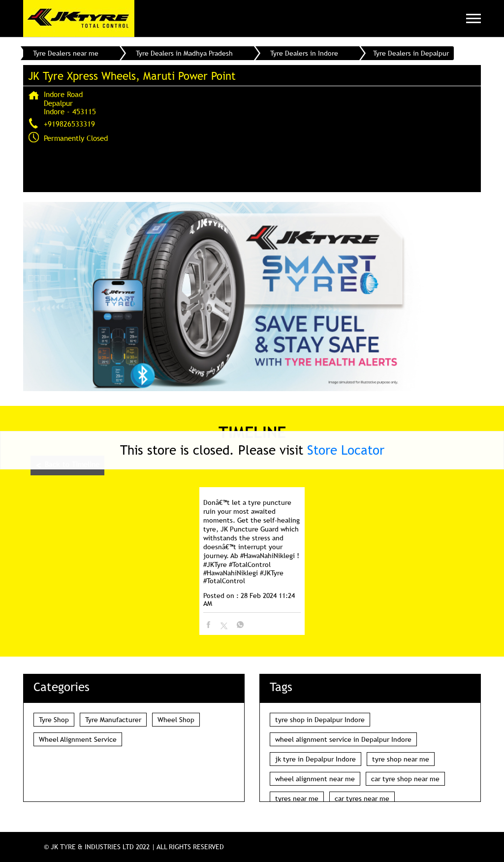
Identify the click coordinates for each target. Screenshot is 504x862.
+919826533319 (69, 124)
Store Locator (346, 450)
